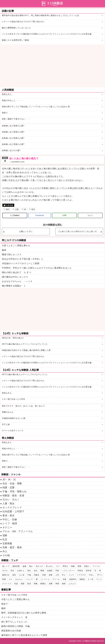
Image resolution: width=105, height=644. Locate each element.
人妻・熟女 (8, 503)
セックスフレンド (12, 507)
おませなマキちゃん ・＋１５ (17, 281)
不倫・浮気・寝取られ (15, 491)
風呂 (8, 209)
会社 (36, 571)
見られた (50, 566)
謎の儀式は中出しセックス (15, 277)
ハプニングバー (68, 571)
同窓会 (80, 571)
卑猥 (57, 584)
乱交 (5, 539)
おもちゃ (19, 579)
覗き (31, 566)
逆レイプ (6, 566)
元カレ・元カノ (11, 499)
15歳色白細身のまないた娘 (14, 418)
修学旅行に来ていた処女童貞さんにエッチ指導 (24, 635)
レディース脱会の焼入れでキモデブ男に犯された (23, 22)
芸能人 (87, 566)
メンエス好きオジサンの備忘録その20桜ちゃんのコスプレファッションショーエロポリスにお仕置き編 (47, 363)
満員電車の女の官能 (11, 631)
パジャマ (29, 579)
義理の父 (6, 575)
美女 (29, 571)
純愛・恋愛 (8, 487)
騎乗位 (43, 584)
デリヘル (56, 579)
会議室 (50, 571)
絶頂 (29, 584)
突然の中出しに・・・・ (13, 100)
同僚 (44, 575)
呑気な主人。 (8, 94)
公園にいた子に (26, 231)
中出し (92, 575)
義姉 (4, 250)
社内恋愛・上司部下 (13, 511)
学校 (57, 571)
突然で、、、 (8, 113)
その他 (6, 555)
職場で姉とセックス (12, 255)
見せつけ (39, 566)
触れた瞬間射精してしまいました (16, 28)
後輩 (51, 575)
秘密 (64, 584)
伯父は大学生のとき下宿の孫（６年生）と (23, 259)
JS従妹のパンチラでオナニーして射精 (21, 263)
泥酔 (5, 535)
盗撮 (24, 566)
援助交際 (16, 566)
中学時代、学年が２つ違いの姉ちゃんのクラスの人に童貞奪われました (37, 268)
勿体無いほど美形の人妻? (13, 126)
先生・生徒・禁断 (12, 483)
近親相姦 (10, 205)
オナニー (7, 527)
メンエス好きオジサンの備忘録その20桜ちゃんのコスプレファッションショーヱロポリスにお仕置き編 (47, 34)
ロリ (58, 566)
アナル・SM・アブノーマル (18, 531)
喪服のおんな (8, 412)
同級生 (37, 575)
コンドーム (45, 579)
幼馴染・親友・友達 (13, 495)
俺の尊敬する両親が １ (14, 286)
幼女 (12, 571)
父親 (17, 209)
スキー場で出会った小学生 (13, 399)
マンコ (99, 579)
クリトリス (7, 584)
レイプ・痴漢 (10, 523)
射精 (4, 579)
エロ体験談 (85, 641)
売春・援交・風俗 (12, 547)
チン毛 (90, 579)
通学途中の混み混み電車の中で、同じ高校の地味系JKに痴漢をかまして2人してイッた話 (40, 15)
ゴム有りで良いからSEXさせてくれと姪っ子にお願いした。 (80, 231)
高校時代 (73, 579)
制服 (73, 566)
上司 (57, 575)
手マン (100, 575)
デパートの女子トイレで (13, 431)
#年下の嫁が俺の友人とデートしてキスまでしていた (25, 344)
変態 (79, 566)
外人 (5, 551)
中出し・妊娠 (10, 519)
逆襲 (51, 584)
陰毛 (33, 209)
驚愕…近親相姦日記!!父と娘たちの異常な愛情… (25, 613)
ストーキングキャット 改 (14, 617)
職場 (42, 571)
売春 (64, 579)
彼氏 (14, 575)
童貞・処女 (8, 515)
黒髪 (23, 584)
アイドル (96, 566)
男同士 (65, 566)
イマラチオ (81, 575)
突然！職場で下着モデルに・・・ (16, 119)
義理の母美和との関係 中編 (15, 626)
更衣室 (89, 571)
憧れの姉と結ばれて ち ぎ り (17, 272)
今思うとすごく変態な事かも (16, 246)
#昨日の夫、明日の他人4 (13, 338)
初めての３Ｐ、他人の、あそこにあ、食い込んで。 (24, 406)
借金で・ (6, 604)
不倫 (29, 575)
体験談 (82, 579)
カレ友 (22, 575)
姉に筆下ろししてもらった (14, 622)
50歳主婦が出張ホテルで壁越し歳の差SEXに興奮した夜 (26, 350)
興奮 (36, 584)
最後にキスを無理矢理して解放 (15, 40)
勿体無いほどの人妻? (11, 150)
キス (11, 579)
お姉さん (21, 571)
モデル (5, 571)
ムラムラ (72, 584)
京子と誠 (6, 424)
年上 (64, 575)
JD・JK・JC (9, 479)
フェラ (71, 575)
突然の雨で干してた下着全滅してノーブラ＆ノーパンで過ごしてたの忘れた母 (36, 107)
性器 (16, 584)
